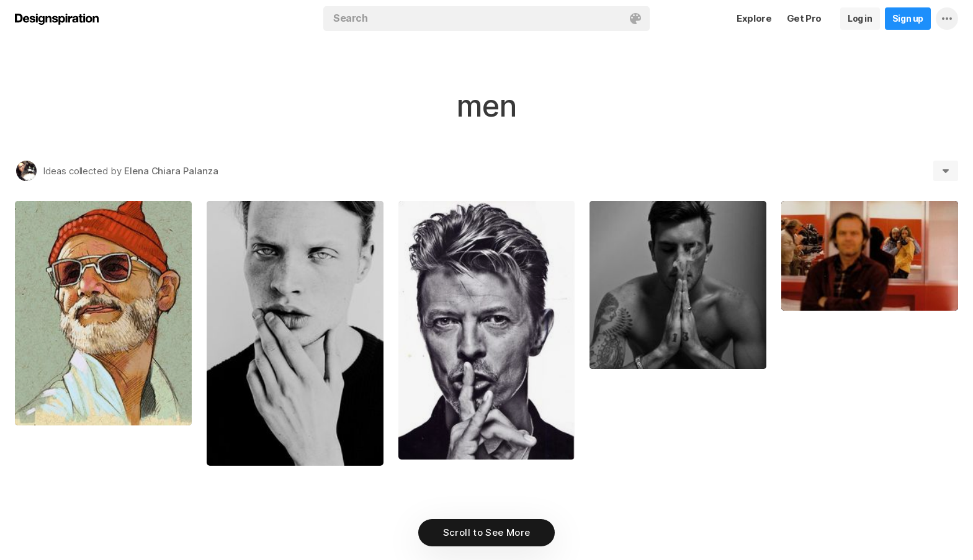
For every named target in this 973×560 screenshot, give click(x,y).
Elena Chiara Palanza (171, 171)
